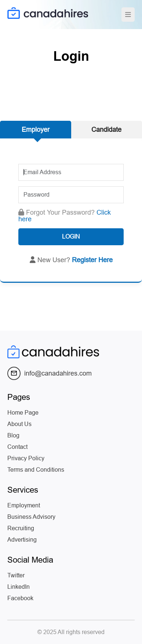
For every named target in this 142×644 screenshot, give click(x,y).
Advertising (22, 540)
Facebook (20, 598)
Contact (17, 447)
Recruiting (21, 528)
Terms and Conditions (36, 470)
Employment (24, 505)
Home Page (23, 413)
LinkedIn (19, 587)
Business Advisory (31, 517)
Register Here (92, 260)
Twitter (16, 575)
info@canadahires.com (50, 373)
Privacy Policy (26, 458)
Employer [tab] (36, 130)
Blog (13, 435)
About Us (19, 424)
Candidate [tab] (106, 130)
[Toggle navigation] (128, 15)
